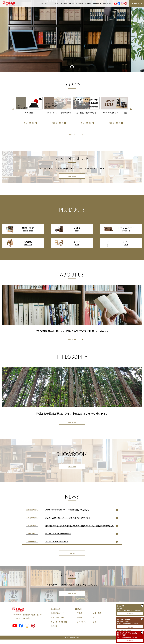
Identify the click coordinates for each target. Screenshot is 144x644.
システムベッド (83, 626)
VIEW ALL (72, 135)
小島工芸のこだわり (58, 622)
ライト (95, 626)
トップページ (56, 613)
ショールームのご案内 (59, 626)
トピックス (80, 3)
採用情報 (88, 3)
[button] (131, 109)
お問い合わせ (107, 3)
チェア (95, 622)
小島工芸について (46, 3)
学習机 (79, 617)
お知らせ (71, 3)
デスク (79, 622)
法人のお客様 (97, 3)
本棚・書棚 (97, 617)
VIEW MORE (130, 613)
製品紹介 (64, 3)
